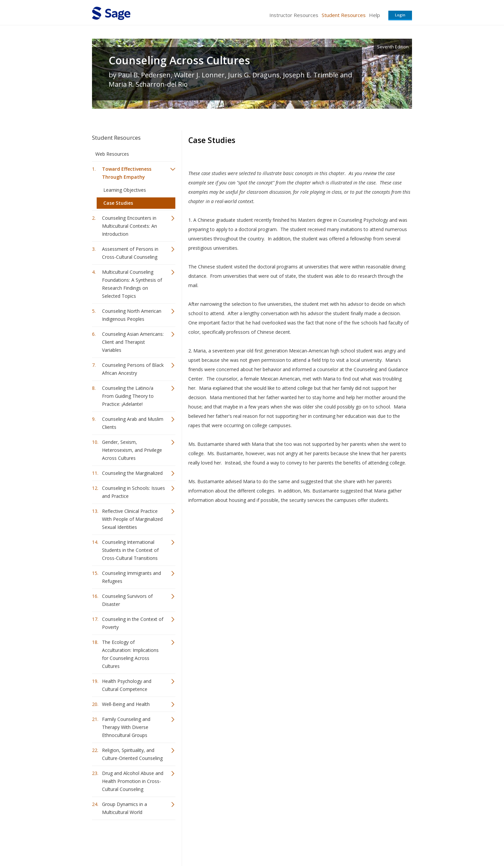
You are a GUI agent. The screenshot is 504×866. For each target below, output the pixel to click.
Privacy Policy (368, 841)
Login (400, 15)
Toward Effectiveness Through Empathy (127, 173)
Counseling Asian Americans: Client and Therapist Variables (133, 342)
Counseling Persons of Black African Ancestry (133, 369)
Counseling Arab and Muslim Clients (133, 423)
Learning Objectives (125, 190)
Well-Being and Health (126, 704)
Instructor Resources (294, 15)
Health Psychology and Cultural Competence (127, 685)
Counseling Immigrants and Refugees (131, 577)
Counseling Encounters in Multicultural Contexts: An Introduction (129, 226)
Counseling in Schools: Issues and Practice (133, 492)
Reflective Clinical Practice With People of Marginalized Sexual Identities (132, 519)
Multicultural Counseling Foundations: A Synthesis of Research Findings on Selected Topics (132, 284)
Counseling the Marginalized (132, 473)
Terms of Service (290, 841)
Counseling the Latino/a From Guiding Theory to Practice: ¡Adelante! (128, 396)
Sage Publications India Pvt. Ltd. (189, 841)
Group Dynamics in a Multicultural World (124, 808)
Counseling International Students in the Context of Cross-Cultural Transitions (130, 550)
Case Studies (118, 203)
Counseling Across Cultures (179, 60)
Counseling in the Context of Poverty (133, 623)
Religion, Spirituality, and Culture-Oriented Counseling (132, 754)
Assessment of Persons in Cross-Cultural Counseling (130, 253)
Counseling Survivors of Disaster (127, 600)
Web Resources (112, 154)
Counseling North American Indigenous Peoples (132, 315)
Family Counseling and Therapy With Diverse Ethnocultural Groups (126, 727)
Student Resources (344, 15)
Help (374, 15)
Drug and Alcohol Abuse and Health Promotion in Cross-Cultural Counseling (133, 781)
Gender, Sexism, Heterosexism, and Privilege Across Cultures (132, 450)
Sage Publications (130, 841)
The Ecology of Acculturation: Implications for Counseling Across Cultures (130, 654)
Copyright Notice (331, 841)
